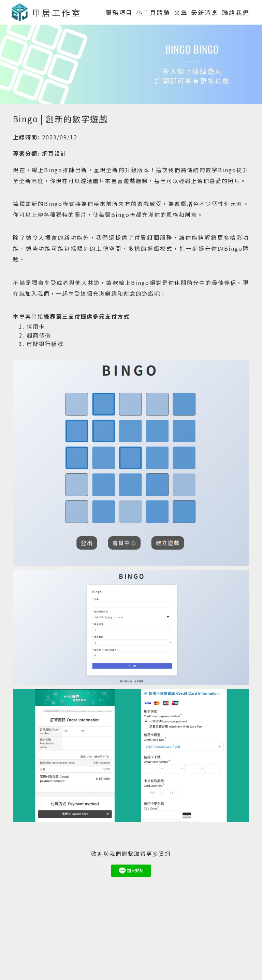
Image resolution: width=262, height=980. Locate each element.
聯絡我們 (236, 12)
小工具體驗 (153, 12)
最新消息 (205, 12)
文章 (181, 12)
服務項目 (119, 12)
